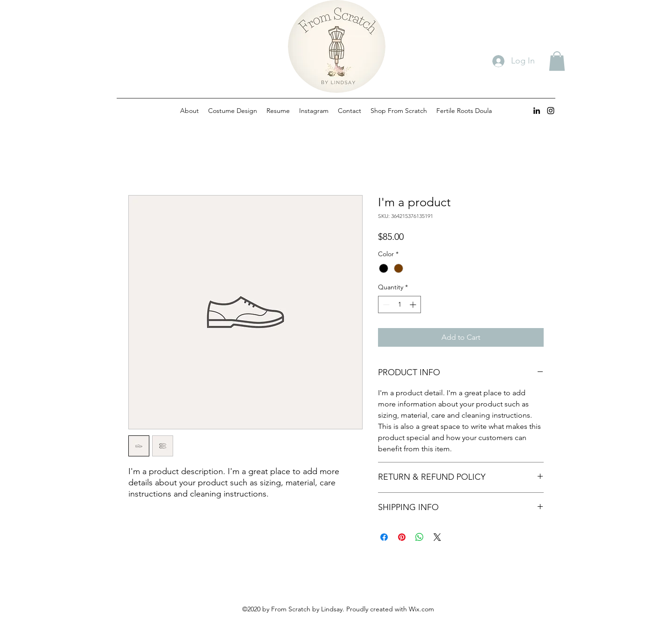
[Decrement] (385, 304)
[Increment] (414, 304)
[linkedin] (537, 111)
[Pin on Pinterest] (402, 537)
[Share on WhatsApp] (420, 537)
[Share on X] (437, 537)
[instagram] (551, 111)
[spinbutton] (399, 304)
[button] (557, 61)
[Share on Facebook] (384, 537)
